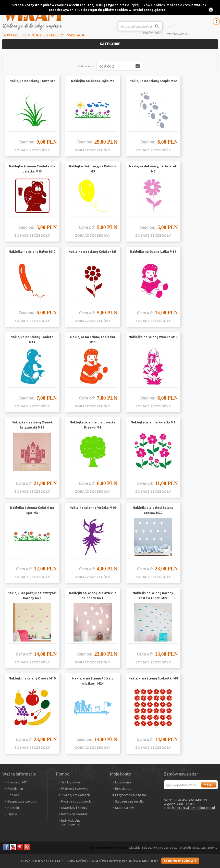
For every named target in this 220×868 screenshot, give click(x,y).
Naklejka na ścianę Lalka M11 (153, 252)
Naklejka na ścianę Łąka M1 (93, 81)
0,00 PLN (198, 26)
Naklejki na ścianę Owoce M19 (32, 678)
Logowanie (123, 782)
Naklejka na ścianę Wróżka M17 (153, 337)
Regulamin (15, 789)
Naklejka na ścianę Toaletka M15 (93, 339)
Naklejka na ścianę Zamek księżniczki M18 (32, 425)
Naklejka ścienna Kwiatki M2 (153, 422)
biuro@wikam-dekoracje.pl (195, 808)
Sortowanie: (86, 66)
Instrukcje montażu (75, 814)
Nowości (11, 35)
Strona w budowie (180, 861)
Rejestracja (123, 789)
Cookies (13, 795)
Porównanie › (153, 33)
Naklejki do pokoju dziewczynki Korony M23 (32, 596)
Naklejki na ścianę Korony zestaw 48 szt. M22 (153, 596)
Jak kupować (71, 782)
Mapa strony (124, 808)
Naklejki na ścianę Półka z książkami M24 (93, 681)
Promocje (30, 35)
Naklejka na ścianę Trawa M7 (32, 81)
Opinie (12, 814)
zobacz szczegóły (32, 150)
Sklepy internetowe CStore (109, 848)
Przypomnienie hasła (131, 795)
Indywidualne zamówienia (71, 822)
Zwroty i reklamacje (76, 795)
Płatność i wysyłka (75, 789)
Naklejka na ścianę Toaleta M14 (32, 339)
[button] (119, 66)
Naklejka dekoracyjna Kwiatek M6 (153, 169)
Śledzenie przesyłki (129, 801)
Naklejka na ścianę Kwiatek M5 (93, 252)
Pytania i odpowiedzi (77, 801)
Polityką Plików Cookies (145, 5)
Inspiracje (75, 35)
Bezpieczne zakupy (22, 801)
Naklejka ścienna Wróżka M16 (93, 508)
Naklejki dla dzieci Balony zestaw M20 (153, 510)
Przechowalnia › (177, 34)
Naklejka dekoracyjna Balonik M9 (93, 169)
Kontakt (13, 808)
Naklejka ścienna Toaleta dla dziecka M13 (32, 169)
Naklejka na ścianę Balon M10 (32, 252)
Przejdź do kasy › (203, 34)
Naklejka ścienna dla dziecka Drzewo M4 (93, 425)
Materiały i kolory (74, 808)
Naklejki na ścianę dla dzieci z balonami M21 (93, 596)
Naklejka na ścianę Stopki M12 (153, 81)
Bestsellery (52, 35)
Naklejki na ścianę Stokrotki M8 (153, 678)
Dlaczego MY (17, 782)
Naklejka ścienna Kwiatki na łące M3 (32, 510)
